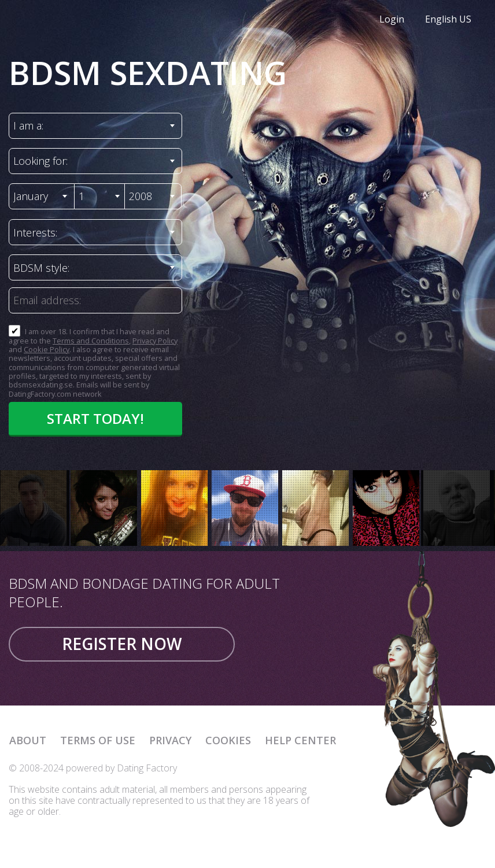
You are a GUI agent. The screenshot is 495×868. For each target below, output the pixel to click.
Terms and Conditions (91, 341)
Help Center (300, 740)
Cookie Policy (47, 349)
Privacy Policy (155, 341)
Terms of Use (98, 740)
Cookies (228, 740)
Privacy (170, 740)
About (28, 740)
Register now (122, 644)
